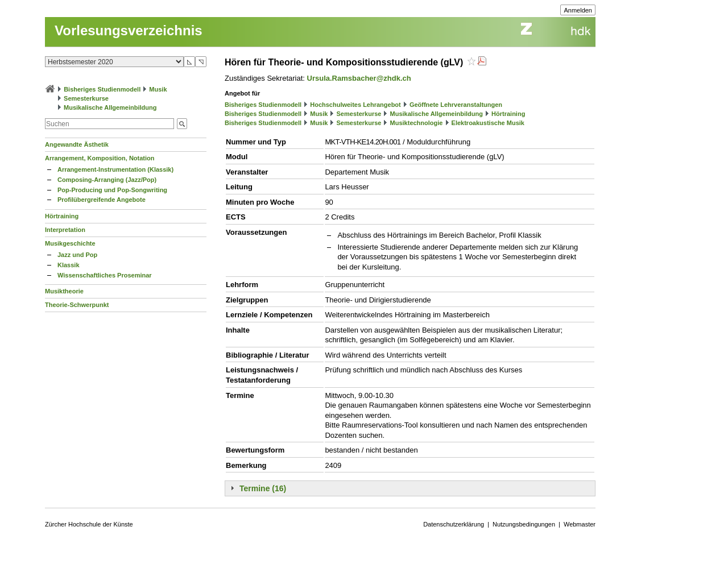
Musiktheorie (64, 291)
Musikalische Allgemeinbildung (110, 107)
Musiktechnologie (417, 123)
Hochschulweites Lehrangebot (355, 105)
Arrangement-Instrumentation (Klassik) (115, 169)
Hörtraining (62, 216)
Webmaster (580, 524)
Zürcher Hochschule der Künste (89, 524)
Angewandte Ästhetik (77, 144)
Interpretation (65, 230)
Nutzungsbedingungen (524, 524)
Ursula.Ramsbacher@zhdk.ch (359, 78)
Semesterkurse (86, 98)
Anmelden (578, 10)
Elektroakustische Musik (488, 123)
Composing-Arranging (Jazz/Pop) (107, 180)
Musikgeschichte (70, 243)
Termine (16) (263, 488)
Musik (158, 89)
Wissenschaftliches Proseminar (105, 275)
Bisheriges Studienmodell (102, 89)
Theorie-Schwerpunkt (77, 305)
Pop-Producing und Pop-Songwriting (112, 190)
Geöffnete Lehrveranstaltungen (456, 105)
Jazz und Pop (77, 255)
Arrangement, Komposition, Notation (100, 158)
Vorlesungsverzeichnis (129, 30)
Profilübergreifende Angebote (102, 200)
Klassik (69, 265)
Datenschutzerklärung (454, 524)
